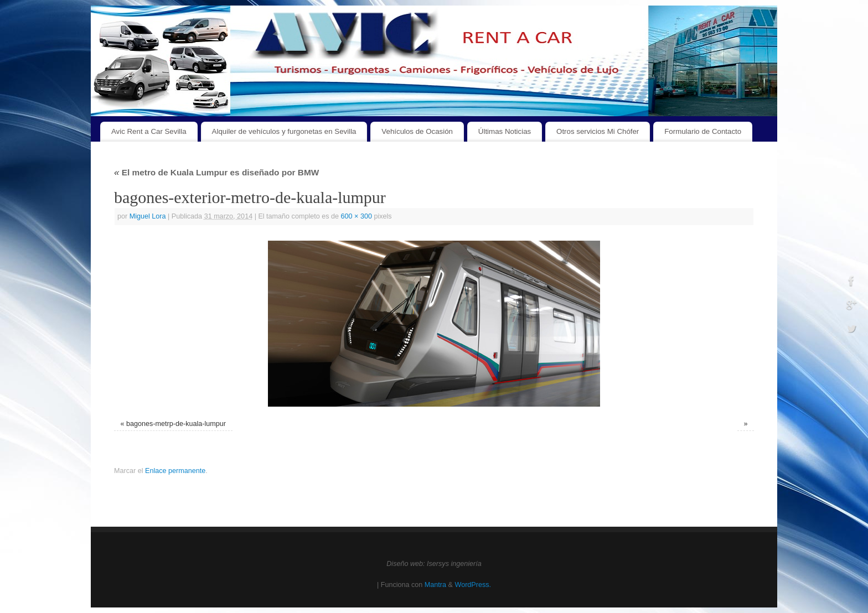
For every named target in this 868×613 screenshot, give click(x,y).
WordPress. (473, 585)
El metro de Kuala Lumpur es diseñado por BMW (216, 172)
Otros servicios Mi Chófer (598, 131)
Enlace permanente (175, 471)
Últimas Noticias (505, 131)
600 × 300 (356, 216)
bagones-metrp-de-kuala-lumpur (176, 424)
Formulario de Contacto (703, 131)
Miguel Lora (148, 216)
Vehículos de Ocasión (417, 131)
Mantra (435, 585)
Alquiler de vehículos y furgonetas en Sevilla (284, 131)
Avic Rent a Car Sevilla (149, 131)
